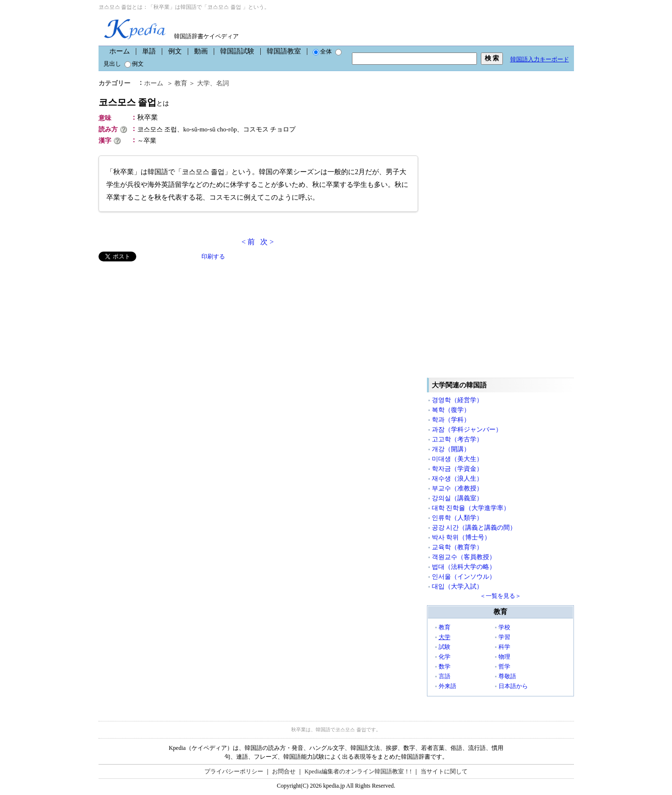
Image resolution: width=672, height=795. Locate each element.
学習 (504, 637)
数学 (445, 667)
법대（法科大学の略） (464, 567)
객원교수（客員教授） (464, 557)
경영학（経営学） (457, 400)
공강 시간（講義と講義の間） (474, 527)
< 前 (248, 242)
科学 (504, 647)
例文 (175, 51)
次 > (267, 242)
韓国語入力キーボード (540, 59)
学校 (504, 627)
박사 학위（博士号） (461, 537)
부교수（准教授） (457, 488)
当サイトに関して (444, 771)
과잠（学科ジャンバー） (467, 429)
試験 (445, 647)
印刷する (213, 256)
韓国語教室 (284, 51)
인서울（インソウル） (464, 577)
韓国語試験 (237, 51)
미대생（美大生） (457, 459)
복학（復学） (451, 410)
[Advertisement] (172, 330)
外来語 (448, 686)
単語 (149, 51)
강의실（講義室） (457, 498)
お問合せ (284, 771)
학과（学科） (451, 420)
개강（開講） (451, 449)
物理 (504, 657)
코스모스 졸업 (134, 102)
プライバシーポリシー (234, 771)
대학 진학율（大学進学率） (471, 508)
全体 (322, 51)
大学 (203, 83)
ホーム (120, 51)
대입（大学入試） (457, 586)
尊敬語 (507, 676)
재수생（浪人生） (457, 478)
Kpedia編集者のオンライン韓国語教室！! (358, 771)
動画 (201, 51)
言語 (445, 676)
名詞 (223, 83)
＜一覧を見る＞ (500, 596)
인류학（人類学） (457, 518)
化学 (445, 657)
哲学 (504, 667)
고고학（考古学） (457, 439)
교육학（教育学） (457, 547)
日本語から (513, 686)
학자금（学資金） (457, 469)
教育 (181, 83)
